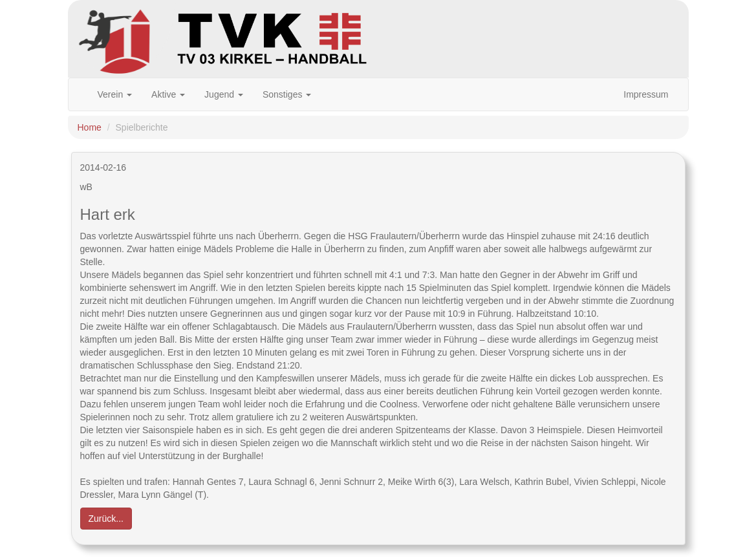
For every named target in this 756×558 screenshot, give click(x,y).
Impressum (646, 94)
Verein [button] (115, 94)
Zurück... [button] (106, 519)
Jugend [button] (224, 94)
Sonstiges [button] (287, 94)
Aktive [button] (168, 94)
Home (90, 127)
